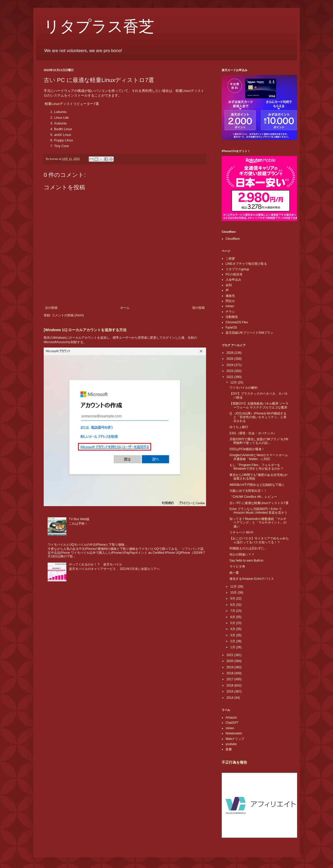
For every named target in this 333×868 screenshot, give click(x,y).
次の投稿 (51, 308)
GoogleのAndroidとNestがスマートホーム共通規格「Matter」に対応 (259, 457)
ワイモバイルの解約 (244, 388)
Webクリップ (235, 739)
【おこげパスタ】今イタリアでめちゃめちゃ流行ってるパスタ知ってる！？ (259, 540)
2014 (230, 698)
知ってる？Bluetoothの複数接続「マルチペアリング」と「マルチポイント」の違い (258, 523)
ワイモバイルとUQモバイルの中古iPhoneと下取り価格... (87, 545)
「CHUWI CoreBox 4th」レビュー (253, 497)
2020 (230, 661)
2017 (230, 679)
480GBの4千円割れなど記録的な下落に (257, 485)
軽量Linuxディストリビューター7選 (72, 104)
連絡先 (230, 296)
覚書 (229, 749)
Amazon (231, 718)
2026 (230, 353)
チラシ (230, 312)
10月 (234, 593)
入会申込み (233, 280)
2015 (230, 691)
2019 (230, 667)
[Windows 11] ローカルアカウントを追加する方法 (85, 330)
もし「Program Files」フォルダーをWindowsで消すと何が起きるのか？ (257, 467)
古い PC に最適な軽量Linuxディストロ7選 (259, 503)
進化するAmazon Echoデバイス (252, 579)
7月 (233, 611)
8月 (233, 605)
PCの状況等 (234, 274)
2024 (230, 365)
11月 (234, 587)
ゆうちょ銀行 (239, 427)
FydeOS (231, 328)
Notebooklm (234, 733)
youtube (231, 744)
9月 (233, 599)
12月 (234, 382)
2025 (230, 359)
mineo (230, 306)
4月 (233, 629)
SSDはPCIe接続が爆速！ (247, 449)
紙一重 (234, 573)
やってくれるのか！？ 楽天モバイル (95, 564)
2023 (230, 371)
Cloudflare (233, 239)
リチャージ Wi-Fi (241, 532)
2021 (230, 655)
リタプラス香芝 (99, 27)
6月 (233, 617)
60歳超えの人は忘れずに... (248, 548)
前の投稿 (198, 308)
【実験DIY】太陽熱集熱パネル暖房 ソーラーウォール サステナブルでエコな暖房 (259, 405)
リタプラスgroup (237, 269)
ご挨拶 (230, 259)
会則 (229, 285)
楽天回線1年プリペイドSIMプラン (249, 333)
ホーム (125, 308)
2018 (230, 673)
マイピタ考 (237, 567)
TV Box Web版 (79, 519)
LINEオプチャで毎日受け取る (246, 264)
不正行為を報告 (234, 762)
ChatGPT (232, 723)
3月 (233, 635)
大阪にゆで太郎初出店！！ (248, 491)
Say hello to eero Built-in (246, 561)
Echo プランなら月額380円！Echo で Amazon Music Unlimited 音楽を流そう (258, 511)
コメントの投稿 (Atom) (68, 315)
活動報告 (232, 317)
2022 (230, 377)
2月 (233, 641)
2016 (230, 685)
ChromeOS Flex (237, 322)
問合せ (230, 301)
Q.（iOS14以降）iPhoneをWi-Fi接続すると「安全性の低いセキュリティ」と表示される (258, 417)
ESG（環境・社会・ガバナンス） (253, 433)
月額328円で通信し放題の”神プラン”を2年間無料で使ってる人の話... (259, 441)
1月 (233, 647)
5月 (233, 623)
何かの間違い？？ (242, 555)
